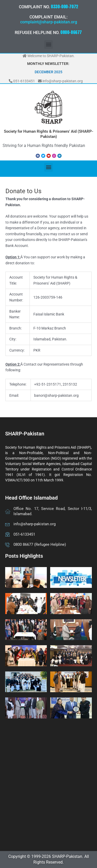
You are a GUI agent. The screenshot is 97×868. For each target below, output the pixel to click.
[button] (48, 45)
